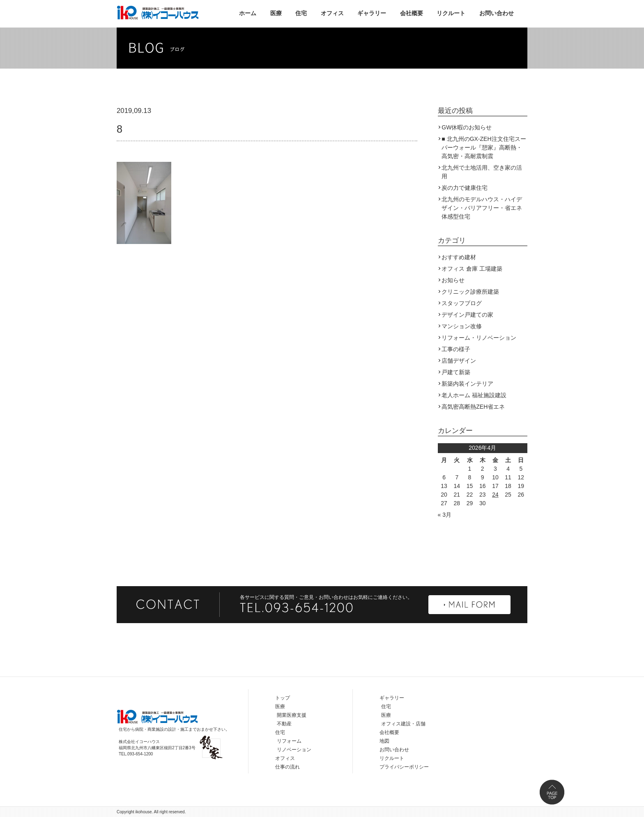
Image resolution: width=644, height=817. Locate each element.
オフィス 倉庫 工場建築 (472, 269)
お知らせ (453, 280)
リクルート (451, 13)
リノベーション (294, 750)
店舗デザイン (459, 361)
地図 (384, 741)
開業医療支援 (292, 715)
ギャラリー (372, 13)
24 (495, 495)
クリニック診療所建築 (470, 292)
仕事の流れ (287, 767)
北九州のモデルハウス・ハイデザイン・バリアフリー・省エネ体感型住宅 (482, 208)
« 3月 (445, 515)
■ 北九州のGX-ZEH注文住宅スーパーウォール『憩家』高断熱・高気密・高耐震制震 (484, 147)
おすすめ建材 (459, 257)
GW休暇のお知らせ (467, 127)
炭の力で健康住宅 (465, 188)
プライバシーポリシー (404, 767)
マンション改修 (462, 326)
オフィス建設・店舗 (403, 724)
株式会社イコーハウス (158, 12)
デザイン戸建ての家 (467, 315)
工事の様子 (456, 349)
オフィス (332, 13)
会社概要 (412, 13)
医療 (276, 13)
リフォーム (289, 741)
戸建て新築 (456, 372)
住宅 (301, 13)
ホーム (248, 13)
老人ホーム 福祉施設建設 (474, 395)
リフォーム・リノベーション (479, 338)
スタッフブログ (462, 303)
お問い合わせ (497, 13)
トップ (283, 698)
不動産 (284, 724)
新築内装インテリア (467, 384)
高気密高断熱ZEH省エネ (473, 407)
